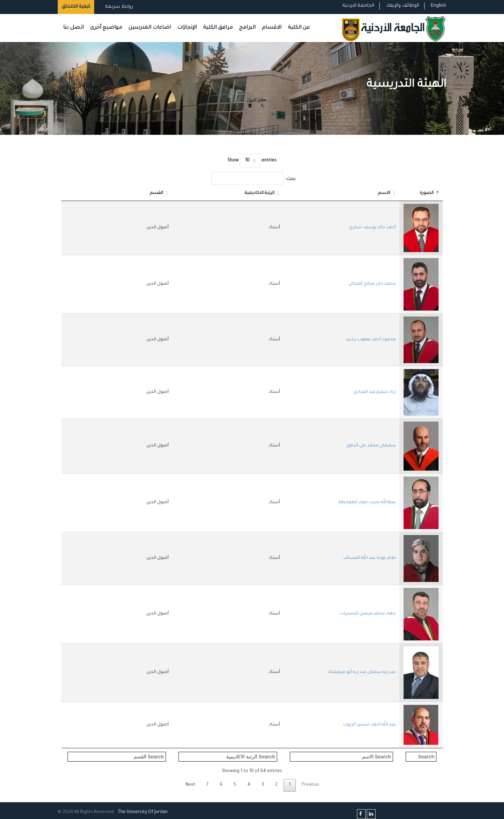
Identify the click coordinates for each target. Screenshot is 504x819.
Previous (310, 785)
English (439, 6)
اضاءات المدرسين (150, 28)
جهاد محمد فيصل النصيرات (368, 614)
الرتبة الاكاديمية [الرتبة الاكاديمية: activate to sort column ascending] (260, 193)
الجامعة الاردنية (358, 6)
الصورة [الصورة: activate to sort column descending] (427, 193)
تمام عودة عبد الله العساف (370, 558)
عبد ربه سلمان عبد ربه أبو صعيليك (362, 672)
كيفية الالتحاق (76, 7)
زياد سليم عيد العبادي (375, 392)
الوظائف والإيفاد (402, 6)
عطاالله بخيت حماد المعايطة (367, 502)
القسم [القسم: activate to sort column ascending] (156, 193)
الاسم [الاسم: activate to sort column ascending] (384, 193)
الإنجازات (187, 28)
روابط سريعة (118, 7)
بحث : (253, 178)
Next (190, 785)
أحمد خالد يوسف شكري (372, 228)
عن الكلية (299, 28)
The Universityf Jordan (143, 812)
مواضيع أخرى (106, 28)
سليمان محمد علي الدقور (371, 446)
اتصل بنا (73, 28)
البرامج (247, 28)
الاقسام (272, 28)
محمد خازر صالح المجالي (372, 284)
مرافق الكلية (218, 28)
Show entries (252, 161)
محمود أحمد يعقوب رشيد (371, 340)
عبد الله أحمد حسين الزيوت (369, 725)
